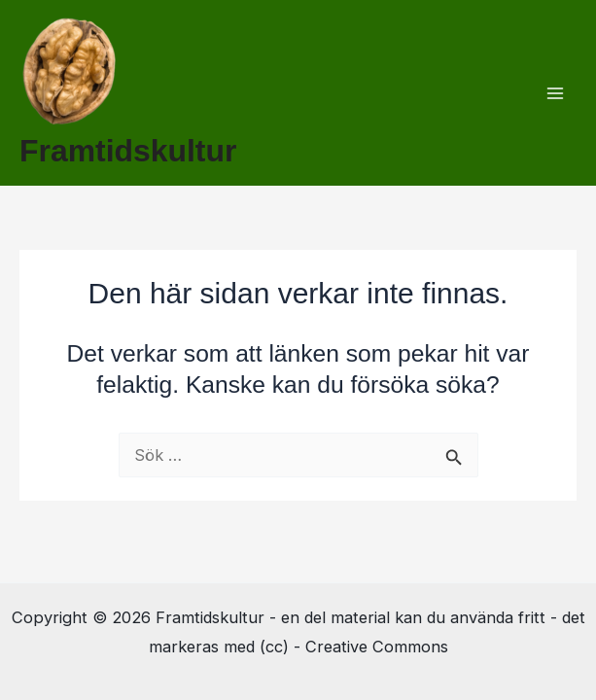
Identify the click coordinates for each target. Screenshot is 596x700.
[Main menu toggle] (555, 93)
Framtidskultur (128, 151)
